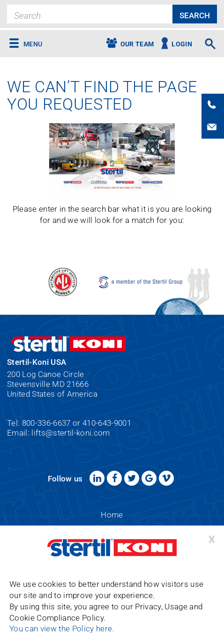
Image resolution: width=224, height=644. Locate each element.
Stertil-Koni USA (112, 548)
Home (112, 515)
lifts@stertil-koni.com (71, 433)
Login (182, 44)
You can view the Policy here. (62, 629)
